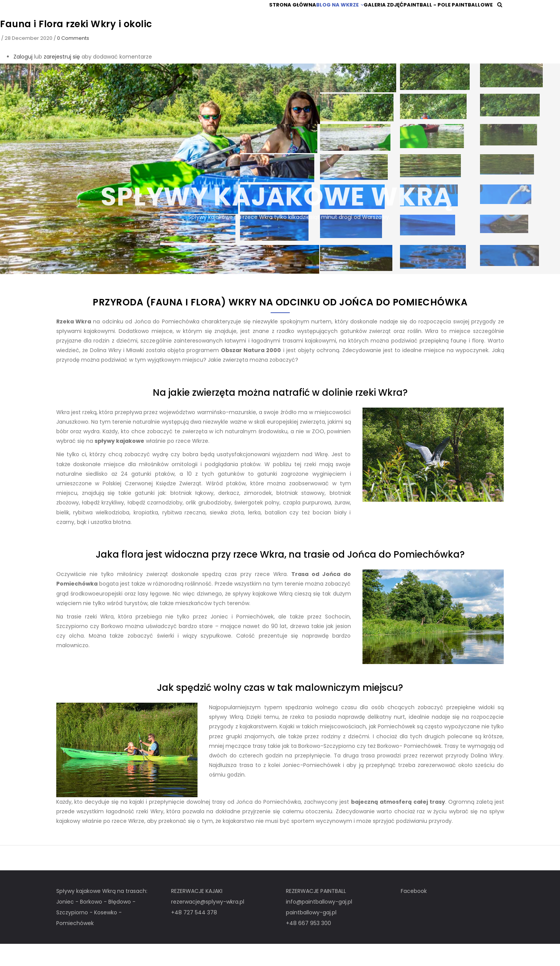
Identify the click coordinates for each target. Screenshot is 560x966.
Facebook (414, 913)
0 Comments (73, 60)
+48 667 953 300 (309, 945)
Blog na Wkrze (331, 16)
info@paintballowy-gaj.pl (319, 924)
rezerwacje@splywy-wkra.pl (208, 924)
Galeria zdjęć (380, 16)
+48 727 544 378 (194, 935)
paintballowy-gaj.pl (311, 935)
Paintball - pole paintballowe (448, 16)
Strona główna (278, 16)
